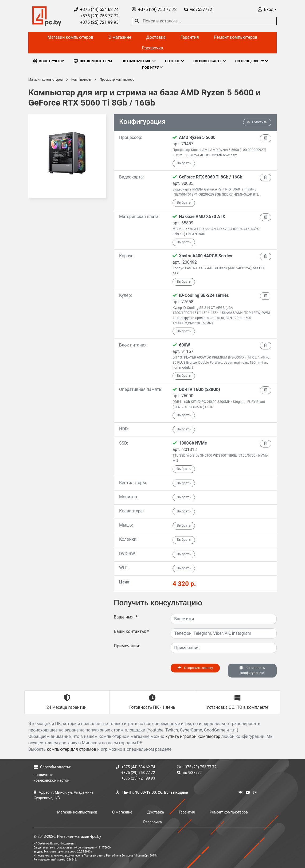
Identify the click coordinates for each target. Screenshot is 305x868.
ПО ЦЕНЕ (174, 61)
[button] (267, 9)
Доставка (156, 37)
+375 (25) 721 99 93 (96, 22)
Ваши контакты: (131, 631)
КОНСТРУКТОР (48, 61)
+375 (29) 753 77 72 (96, 16)
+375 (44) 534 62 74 (96, 9)
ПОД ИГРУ (153, 67)
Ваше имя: (126, 617)
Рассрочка (152, 48)
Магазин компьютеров (71, 37)
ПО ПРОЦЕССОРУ (252, 61)
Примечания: (127, 646)
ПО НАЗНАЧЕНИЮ (138, 61)
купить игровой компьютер (193, 736)
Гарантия (190, 37)
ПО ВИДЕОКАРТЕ (210, 61)
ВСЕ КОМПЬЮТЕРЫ (93, 61)
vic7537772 (198, 9)
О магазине (120, 37)
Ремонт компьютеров (236, 37)
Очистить (257, 122)
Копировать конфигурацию (252, 670)
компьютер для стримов (71, 749)
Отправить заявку (195, 668)
